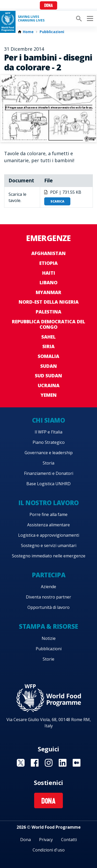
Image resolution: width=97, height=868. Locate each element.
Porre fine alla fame (48, 514)
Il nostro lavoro (48, 503)
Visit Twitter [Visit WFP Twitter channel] (21, 763)
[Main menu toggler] (89, 19)
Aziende (48, 587)
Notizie (49, 638)
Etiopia (48, 263)
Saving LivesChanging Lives (31, 19)
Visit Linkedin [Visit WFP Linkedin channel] (63, 763)
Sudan (49, 366)
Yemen (49, 395)
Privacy (46, 840)
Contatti (69, 840)
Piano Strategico (49, 442)
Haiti (49, 273)
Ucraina (49, 385)
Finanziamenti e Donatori (49, 473)
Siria (48, 346)
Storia (48, 463)
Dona (48, 6)
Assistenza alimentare (48, 525)
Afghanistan (48, 253)
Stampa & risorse (48, 626)
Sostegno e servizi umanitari (49, 545)
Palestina (48, 312)
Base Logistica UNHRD (48, 484)
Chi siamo (49, 420)
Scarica (57, 201)
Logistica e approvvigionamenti (49, 535)
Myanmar (48, 292)
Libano (48, 282)
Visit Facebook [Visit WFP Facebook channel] (35, 763)
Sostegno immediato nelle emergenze (49, 556)
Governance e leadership (49, 453)
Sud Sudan (48, 376)
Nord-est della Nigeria (49, 302)
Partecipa (49, 575)
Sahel (48, 337)
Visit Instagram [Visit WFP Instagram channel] (49, 763)
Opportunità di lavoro (48, 607)
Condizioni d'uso (49, 850)
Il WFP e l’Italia (48, 432)
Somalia (48, 356)
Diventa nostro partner (48, 597)
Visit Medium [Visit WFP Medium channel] (77, 763)
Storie (48, 659)
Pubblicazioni (52, 32)
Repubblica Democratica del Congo (48, 324)
